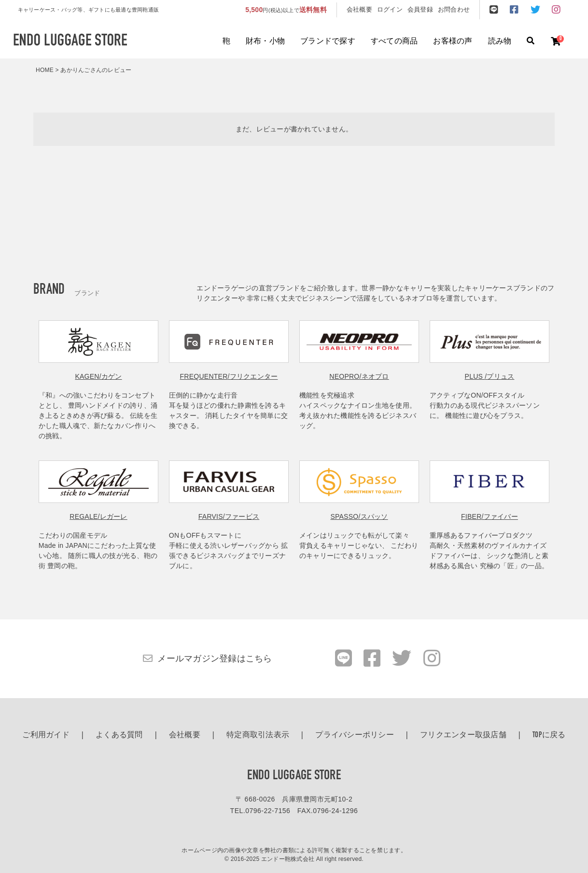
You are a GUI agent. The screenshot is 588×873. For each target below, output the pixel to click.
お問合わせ (454, 9)
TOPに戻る (549, 735)
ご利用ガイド (46, 735)
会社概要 (359, 9)
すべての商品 (394, 42)
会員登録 (420, 9)
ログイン (390, 9)
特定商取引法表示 (258, 735)
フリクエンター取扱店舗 (463, 735)
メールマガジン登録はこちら (215, 658)
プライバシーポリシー (355, 735)
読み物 (500, 42)
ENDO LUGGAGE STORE (294, 776)
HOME (45, 70)
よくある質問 (119, 735)
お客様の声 (453, 42)
